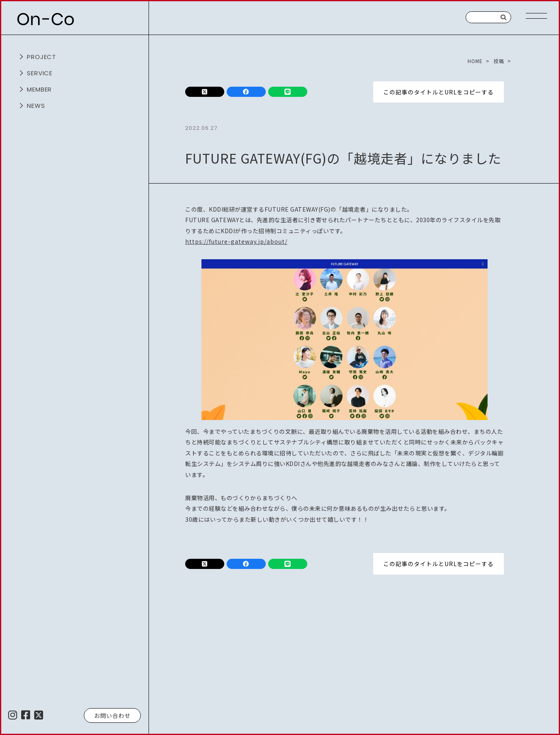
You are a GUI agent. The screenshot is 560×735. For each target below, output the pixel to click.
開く (20, 57)
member (39, 89)
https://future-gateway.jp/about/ (236, 241)
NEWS (36, 106)
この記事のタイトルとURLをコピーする (439, 92)
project (42, 57)
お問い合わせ (112, 715)
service (40, 73)
